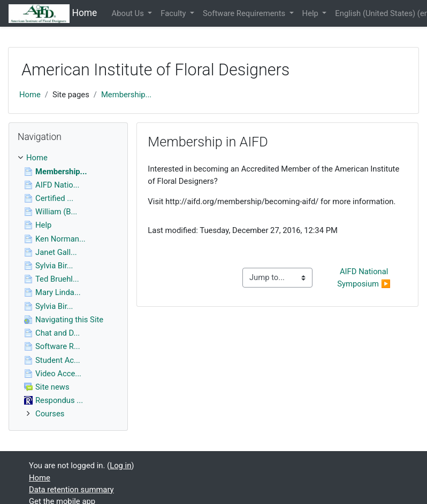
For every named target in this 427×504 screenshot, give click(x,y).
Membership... (126, 95)
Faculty (174, 13)
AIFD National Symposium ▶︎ (364, 277)
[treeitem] (68, 158)
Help (311, 13)
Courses (50, 414)
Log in (120, 466)
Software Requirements (245, 13)
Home (30, 95)
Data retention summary (71, 490)
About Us (129, 13)
